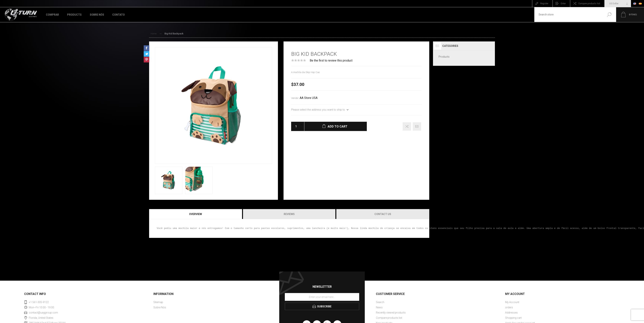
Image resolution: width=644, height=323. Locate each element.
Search (608, 15)
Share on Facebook (146, 48)
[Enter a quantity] (295, 126)
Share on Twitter (146, 54)
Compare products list (589, 4)
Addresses (511, 313)
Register (544, 4)
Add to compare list (407, 126)
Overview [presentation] (195, 214)
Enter (563, 4)
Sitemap (158, 302)
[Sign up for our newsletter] (322, 297)
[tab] (196, 214)
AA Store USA (309, 98)
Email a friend (417, 126)
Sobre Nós (160, 307)
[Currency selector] (618, 4)
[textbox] (568, 15)
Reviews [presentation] (289, 214)
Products (444, 57)
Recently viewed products (391, 313)
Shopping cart (513, 318)
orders (509, 307)
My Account (512, 302)
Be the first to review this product (331, 61)
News (379, 307)
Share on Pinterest (146, 60)
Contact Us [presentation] (383, 214)
